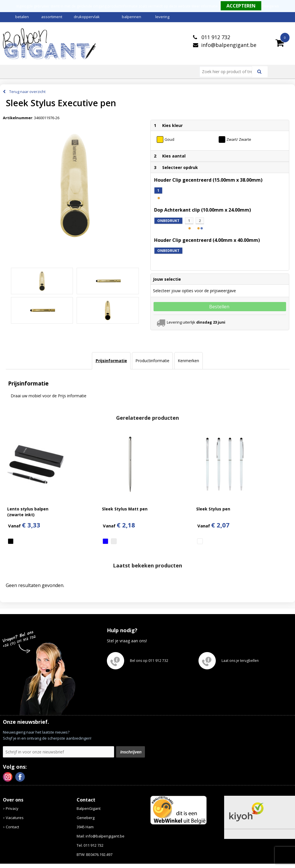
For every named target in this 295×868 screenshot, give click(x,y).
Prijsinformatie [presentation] (111, 361)
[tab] (111, 361)
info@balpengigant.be (229, 45)
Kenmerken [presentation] (188, 361)
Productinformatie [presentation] (152, 361)
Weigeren (271, 6)
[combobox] (228, 72)
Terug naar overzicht (27, 92)
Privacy (12, 808)
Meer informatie (205, 6)
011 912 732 (215, 37)
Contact (12, 827)
